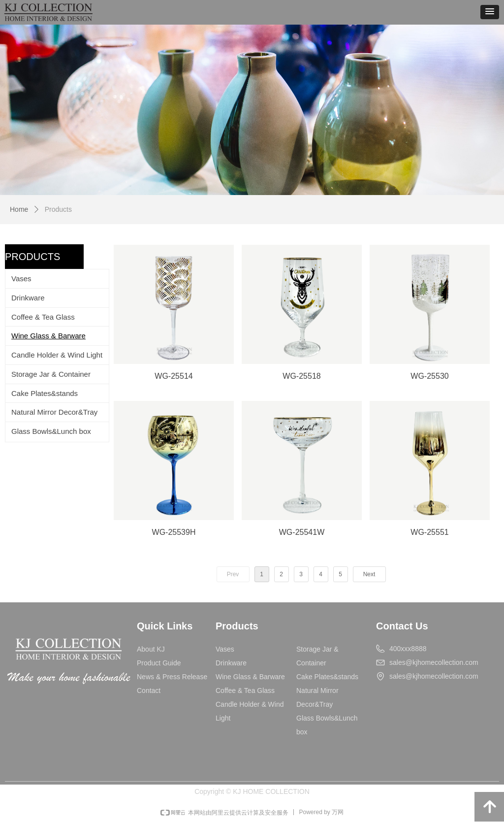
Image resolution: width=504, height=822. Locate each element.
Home (19, 209)
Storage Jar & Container (51, 374)
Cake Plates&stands (45, 393)
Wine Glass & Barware (48, 336)
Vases (21, 279)
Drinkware (28, 298)
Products (58, 209)
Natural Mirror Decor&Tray (54, 412)
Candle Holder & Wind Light (57, 355)
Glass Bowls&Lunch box (51, 431)
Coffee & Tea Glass (43, 317)
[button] (490, 12)
